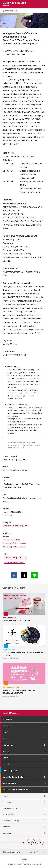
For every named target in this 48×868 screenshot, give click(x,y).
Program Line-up (11, 11)
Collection (7, 764)
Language (7, 833)
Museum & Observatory (12, 852)
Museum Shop (9, 783)
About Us (7, 758)
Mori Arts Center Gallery (14, 777)
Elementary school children (14, 547)
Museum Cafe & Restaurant (15, 790)
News (5, 739)
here (10, 515)
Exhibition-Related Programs (15, 526)
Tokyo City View (10, 771)
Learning (6, 732)
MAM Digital (8, 726)
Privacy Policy (9, 814)
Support (6, 751)
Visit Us (6, 796)
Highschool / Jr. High (11, 540)
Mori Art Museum (10, 713)
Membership (8, 745)
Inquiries (6, 827)
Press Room (8, 802)
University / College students (15, 543)
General (6, 536)
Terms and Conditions (12, 808)
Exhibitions (7, 719)
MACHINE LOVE (10, 558)
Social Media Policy (11, 821)
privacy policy (36, 413)
